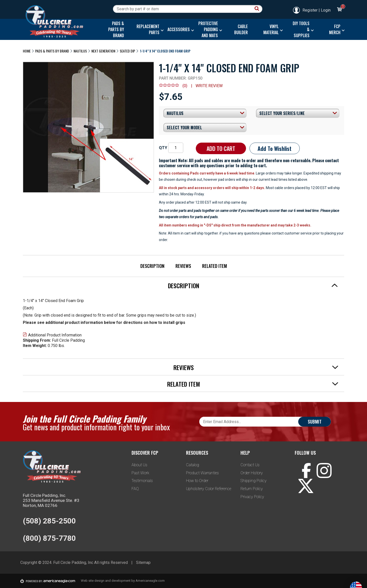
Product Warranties (202, 473)
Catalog (193, 465)
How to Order (197, 481)
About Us (139, 465)
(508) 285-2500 (49, 521)
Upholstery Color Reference (209, 489)
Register (305, 10)
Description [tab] (253, 285)
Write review (209, 86)
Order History (252, 473)
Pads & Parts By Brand (52, 51)
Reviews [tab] (256, 367)
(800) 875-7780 (49, 538)
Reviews (183, 266)
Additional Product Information (52, 335)
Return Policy (252, 489)
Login (326, 10)
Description (152, 266)
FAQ (135, 489)
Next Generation (103, 51)
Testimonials (142, 481)
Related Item (215, 266)
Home (27, 51)
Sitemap (143, 563)
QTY (163, 148)
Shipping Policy (254, 481)
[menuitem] (115, 29)
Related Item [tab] (253, 384)
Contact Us (250, 465)
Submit (315, 422)
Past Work (140, 473)
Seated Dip (127, 51)
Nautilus (80, 51)
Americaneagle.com (150, 581)
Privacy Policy (252, 497)
